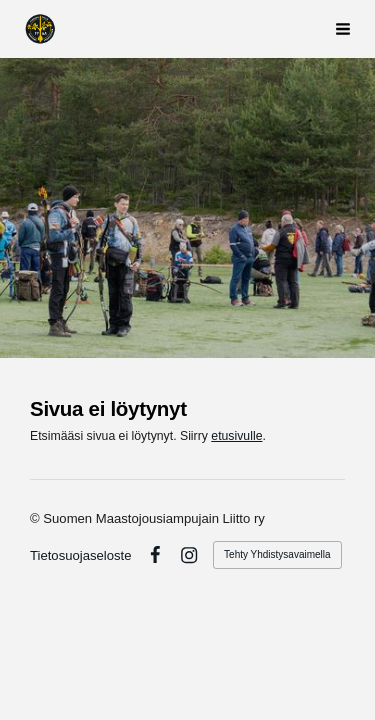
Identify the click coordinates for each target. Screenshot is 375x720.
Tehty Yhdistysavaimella (277, 554)
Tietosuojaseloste (81, 555)
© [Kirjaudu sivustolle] (36, 518)
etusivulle (236, 436)
